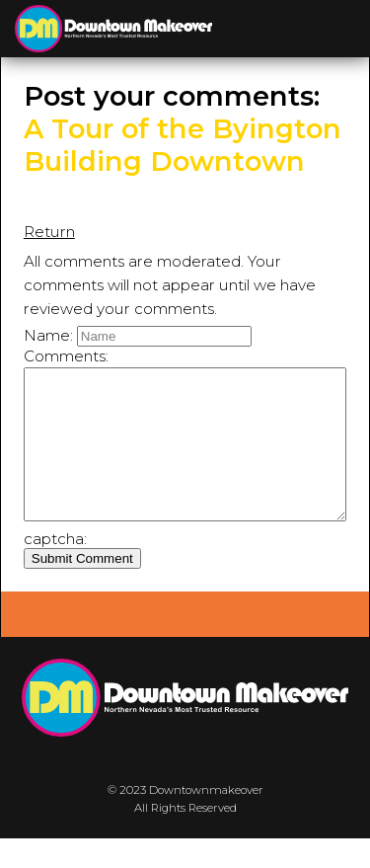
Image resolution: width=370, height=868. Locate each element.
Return (49, 232)
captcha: (55, 568)
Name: (48, 335)
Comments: (66, 356)
